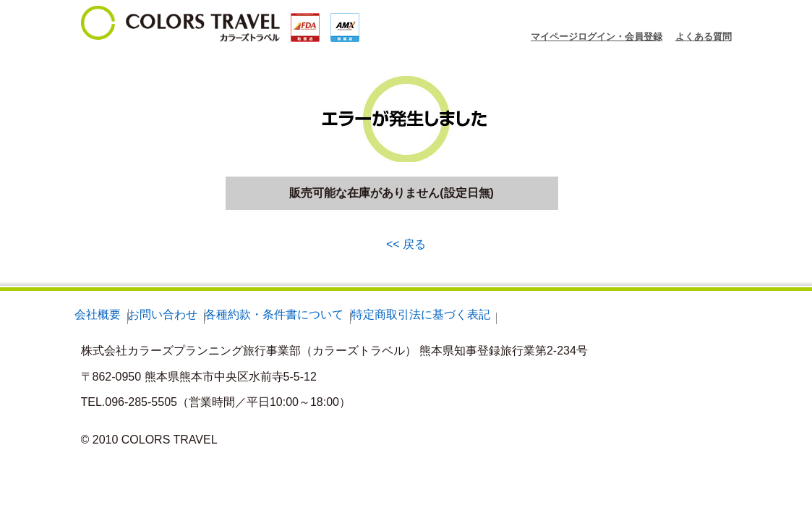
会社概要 (98, 314)
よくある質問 (704, 37)
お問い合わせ (163, 314)
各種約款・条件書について (274, 314)
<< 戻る (406, 244)
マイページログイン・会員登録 (597, 37)
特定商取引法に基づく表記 (421, 314)
